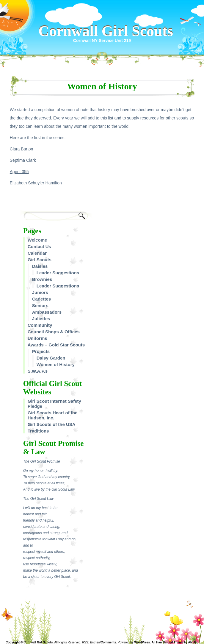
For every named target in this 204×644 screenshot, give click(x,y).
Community (40, 325)
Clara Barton (22, 149)
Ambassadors (47, 312)
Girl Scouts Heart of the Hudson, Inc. (53, 415)
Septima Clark (23, 160)
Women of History (56, 364)
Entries (95, 642)
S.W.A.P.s (38, 371)
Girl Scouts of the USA (52, 424)
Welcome (37, 240)
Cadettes (41, 299)
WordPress (142, 642)
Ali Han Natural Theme (168, 642)
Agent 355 (19, 172)
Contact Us (39, 246)
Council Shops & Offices (54, 332)
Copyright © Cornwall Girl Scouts (29, 642)
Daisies (40, 266)
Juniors (40, 292)
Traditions (38, 431)
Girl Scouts (40, 260)
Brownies (42, 279)
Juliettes (41, 319)
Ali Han (193, 642)
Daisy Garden (51, 358)
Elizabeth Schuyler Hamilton (36, 183)
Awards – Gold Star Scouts (56, 345)
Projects (41, 351)
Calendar (37, 253)
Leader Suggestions (58, 273)
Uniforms (37, 338)
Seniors (40, 305)
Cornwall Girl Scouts (106, 31)
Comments (109, 642)
